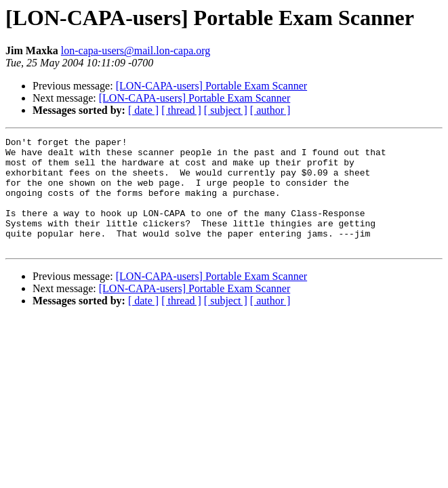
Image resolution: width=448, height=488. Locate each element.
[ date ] (143, 110)
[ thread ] (181, 110)
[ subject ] (226, 110)
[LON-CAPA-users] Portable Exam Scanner (211, 86)
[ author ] (270, 110)
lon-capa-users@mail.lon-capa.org (136, 50)
